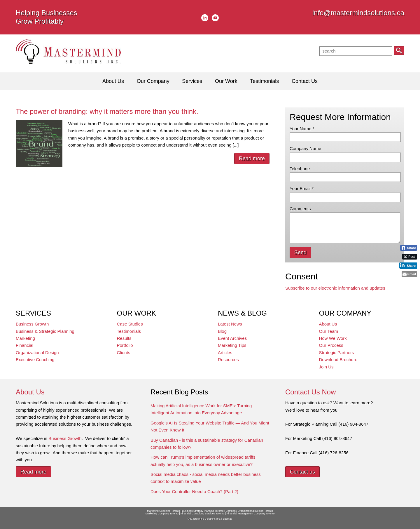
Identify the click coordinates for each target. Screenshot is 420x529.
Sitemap (227, 519)
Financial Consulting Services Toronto (202, 514)
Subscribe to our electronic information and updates (335, 288)
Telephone (300, 169)
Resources (228, 360)
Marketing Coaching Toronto (163, 511)
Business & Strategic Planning (45, 331)
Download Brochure (338, 360)
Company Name (305, 148)
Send (300, 253)
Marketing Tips (232, 345)
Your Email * (302, 188)
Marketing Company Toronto (162, 514)
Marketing (25, 338)
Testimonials (129, 331)
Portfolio (125, 345)
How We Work (333, 338)
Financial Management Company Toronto (251, 514)
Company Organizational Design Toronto (249, 511)
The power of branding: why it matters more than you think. (107, 111)
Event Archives (232, 338)
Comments (300, 209)
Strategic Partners (337, 353)
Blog (222, 331)
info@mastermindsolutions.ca (358, 13)
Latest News (230, 324)
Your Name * (302, 129)
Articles (225, 353)
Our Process (331, 345)
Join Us (326, 367)
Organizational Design (37, 353)
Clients (124, 353)
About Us (328, 324)
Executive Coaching (35, 360)
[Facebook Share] (409, 248)
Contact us (302, 472)
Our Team (329, 331)
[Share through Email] (409, 274)
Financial (24, 345)
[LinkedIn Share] (408, 265)
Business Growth (32, 324)
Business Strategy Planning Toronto (203, 511)
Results (124, 338)
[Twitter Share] (410, 257)
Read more (252, 159)
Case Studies (130, 324)
